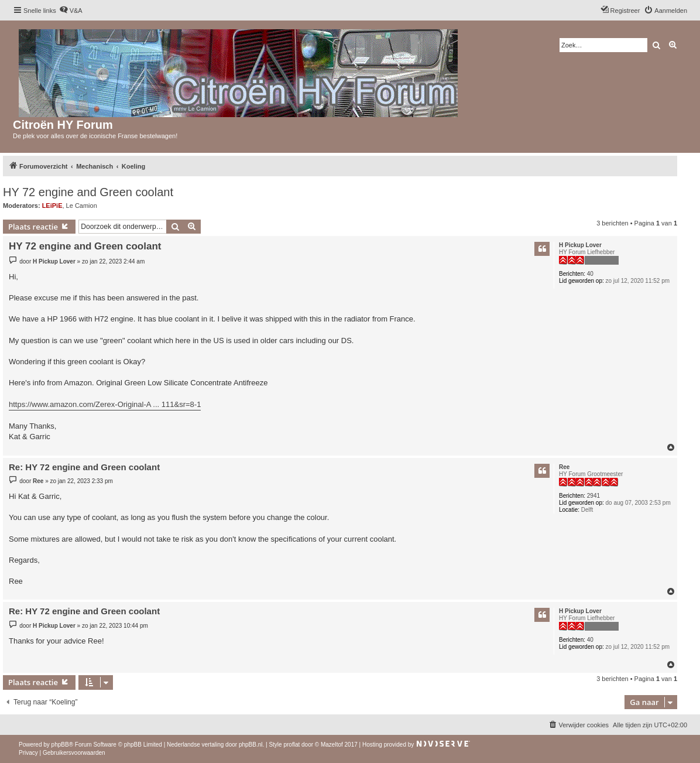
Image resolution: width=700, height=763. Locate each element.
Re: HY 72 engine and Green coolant (84, 467)
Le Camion (82, 206)
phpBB (60, 745)
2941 (593, 496)
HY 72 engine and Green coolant (88, 192)
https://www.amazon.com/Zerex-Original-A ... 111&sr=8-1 (105, 404)
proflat (291, 745)
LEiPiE (52, 206)
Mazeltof (332, 745)
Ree (564, 467)
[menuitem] (71, 11)
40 (590, 274)
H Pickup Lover (580, 245)
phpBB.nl (251, 745)
